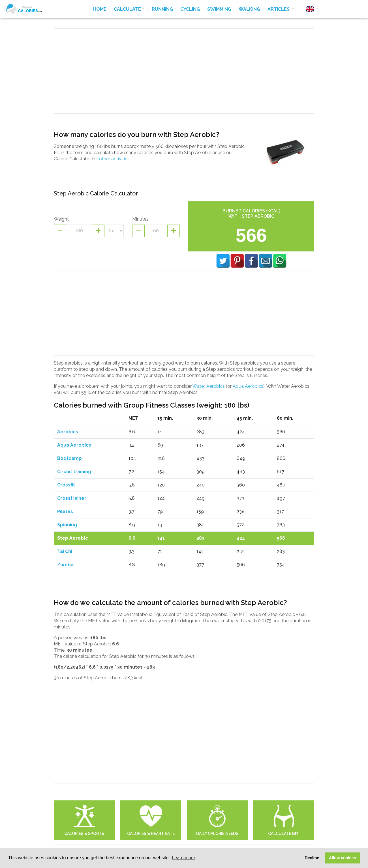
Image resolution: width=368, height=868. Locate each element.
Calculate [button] (127, 9)
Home (100, 9)
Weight (61, 219)
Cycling (190, 9)
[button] (312, 9)
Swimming (219, 9)
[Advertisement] (184, 71)
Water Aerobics (209, 386)
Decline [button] (312, 858)
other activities (114, 159)
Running (162, 9)
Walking (249, 9)
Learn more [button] (183, 858)
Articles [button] (279, 9)
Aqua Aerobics (248, 386)
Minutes (140, 219)
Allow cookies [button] (343, 858)
